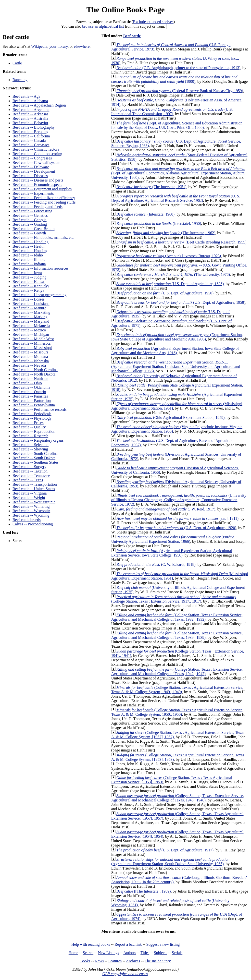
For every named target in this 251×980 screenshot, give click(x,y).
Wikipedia (39, 46)
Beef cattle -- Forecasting (32, 211)
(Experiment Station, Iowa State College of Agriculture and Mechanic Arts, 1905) (177, 337)
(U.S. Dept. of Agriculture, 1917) (165, 850)
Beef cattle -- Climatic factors (36, 149)
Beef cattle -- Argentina (31, 110)
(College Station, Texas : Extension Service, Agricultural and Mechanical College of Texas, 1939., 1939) (177, 635)
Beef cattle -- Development (34, 171)
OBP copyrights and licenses (125, 974)
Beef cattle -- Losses (29, 299)
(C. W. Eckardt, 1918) (156, 564)
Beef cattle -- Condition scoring (37, 154)
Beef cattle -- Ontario (29, 392)
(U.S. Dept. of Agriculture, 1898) (170, 284)
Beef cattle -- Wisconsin (31, 511)
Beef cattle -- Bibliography (34, 127)
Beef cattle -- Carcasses (31, 145)
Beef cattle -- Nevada (29, 365)
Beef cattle (132, 36)
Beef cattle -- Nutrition (30, 379)
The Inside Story (158, 961)
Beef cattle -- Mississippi (32, 348)
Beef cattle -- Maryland (31, 321)
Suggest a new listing (163, 944)
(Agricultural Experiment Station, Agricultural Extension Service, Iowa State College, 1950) (172, 553)
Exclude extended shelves (153, 22)
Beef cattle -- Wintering (31, 506)
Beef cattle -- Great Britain (33, 229)
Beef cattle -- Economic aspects (37, 185)
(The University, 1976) (173, 274)
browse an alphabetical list (103, 26)
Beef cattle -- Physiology (32, 418)
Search (88, 953)
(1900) (174, 79)
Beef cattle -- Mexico (29, 330)
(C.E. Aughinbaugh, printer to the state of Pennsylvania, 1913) (178, 68)
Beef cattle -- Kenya (28, 290)
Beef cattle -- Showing (30, 449)
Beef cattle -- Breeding (30, 132)
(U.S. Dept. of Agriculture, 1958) (181, 302)
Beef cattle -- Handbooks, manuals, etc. (43, 237)
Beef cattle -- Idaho (28, 255)
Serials (177, 953)
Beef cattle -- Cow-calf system (36, 163)
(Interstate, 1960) (145, 214)
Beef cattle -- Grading (30, 224)
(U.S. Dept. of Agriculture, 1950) (165, 293)
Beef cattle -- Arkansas (30, 114)
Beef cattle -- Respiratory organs (38, 440)
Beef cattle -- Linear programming (39, 295)
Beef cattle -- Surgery (29, 467)
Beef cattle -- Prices (28, 423)
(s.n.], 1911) (177, 518)
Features (115, 961)
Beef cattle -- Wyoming (31, 515)
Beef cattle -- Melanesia (31, 326)
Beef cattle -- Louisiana (31, 304)
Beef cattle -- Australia (30, 118)
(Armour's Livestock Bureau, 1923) (169, 256)
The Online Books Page (125, 10)
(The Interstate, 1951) (151, 187)
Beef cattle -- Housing (30, 251)
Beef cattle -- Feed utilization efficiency (44, 198)
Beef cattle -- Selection (31, 445)
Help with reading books (91, 944)
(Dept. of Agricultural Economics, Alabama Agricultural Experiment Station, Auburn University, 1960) (178, 173)
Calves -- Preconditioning (33, 524)
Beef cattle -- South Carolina (35, 454)
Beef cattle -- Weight (29, 498)
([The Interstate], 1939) (144, 891)
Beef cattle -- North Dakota (34, 374)
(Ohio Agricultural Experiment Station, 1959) (171, 417)
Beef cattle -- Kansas (29, 282)
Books (85, 961)
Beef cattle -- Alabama (30, 101)
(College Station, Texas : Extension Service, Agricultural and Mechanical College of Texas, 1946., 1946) (178, 798)
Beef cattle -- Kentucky (31, 286)
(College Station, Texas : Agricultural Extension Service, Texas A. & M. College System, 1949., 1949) (177, 690)
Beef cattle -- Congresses (32, 158)
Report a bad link (128, 944)
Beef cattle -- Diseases (30, 176)
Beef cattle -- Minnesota (31, 343)
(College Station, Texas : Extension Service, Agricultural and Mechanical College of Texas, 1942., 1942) (177, 671)
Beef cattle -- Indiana (29, 264)
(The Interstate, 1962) (166, 233)
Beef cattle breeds (27, 520)
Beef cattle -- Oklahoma (31, 387)
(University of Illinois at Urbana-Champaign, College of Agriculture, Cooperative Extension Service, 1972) (179, 500)
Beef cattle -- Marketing (31, 312)
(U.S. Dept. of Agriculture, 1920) (176, 528)
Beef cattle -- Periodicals (32, 414)
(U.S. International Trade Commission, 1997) (172, 112)
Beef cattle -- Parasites (30, 396)
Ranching (20, 80)
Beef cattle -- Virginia (30, 493)
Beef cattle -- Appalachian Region (39, 105)
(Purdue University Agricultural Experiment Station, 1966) (173, 539)
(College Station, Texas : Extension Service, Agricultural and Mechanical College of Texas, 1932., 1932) (177, 617)
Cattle (17, 63)
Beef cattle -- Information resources (40, 268)
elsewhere (82, 46)
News (99, 961)
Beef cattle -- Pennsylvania (34, 405)
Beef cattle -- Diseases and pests (38, 180)
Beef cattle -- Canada (29, 140)
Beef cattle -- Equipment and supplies (42, 189)
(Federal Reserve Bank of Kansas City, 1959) (180, 91)
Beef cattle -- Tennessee (31, 476)
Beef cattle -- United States (34, 489)
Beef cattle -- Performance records (39, 409)
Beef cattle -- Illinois (29, 260)
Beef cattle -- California (31, 136)
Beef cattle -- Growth (29, 233)
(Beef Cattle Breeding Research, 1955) (182, 242)
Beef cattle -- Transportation (35, 484)
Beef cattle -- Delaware (31, 167)
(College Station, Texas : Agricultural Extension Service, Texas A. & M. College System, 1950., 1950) (177, 712)
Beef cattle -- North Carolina (35, 370)
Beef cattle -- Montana (30, 357)
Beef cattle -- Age (26, 96)
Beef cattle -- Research (30, 436)
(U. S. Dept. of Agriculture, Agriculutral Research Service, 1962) (176, 198)
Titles (145, 953)
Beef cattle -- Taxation (30, 471)
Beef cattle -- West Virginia (34, 502)
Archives (133, 961)
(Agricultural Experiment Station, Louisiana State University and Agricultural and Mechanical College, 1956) (176, 367)
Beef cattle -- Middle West (33, 339)
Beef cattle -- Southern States (36, 462)
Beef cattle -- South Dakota (34, 458)
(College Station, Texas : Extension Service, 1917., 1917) (174, 599)
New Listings (109, 953)
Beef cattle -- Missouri (30, 352)
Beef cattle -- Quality (29, 427)
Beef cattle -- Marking (30, 317)
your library (58, 46)
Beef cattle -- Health (28, 246)
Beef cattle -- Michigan (31, 334)
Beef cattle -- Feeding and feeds (38, 207)
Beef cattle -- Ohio (27, 383)
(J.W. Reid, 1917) (166, 509)
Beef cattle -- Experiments (33, 193)
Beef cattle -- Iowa (27, 273)
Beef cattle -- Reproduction (34, 431)
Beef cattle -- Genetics (30, 215)
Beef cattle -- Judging (29, 277)
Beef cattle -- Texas (28, 480)
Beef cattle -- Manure (29, 308)
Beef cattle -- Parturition (32, 401)
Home (73, 953)
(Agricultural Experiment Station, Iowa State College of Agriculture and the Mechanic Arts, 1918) (175, 351)
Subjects (161, 953)
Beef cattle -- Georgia (30, 220)
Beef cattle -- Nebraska (31, 361)
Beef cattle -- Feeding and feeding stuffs (44, 202)
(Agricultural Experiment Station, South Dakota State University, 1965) (170, 862)
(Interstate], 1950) (159, 224)
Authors (130, 953)
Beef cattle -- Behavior (30, 123)
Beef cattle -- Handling (31, 242)
